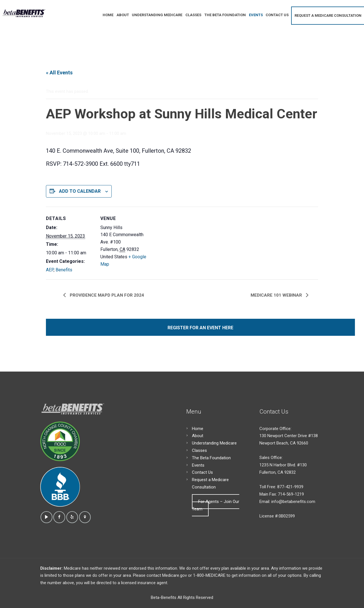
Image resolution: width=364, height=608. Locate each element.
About (198, 436)
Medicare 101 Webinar (277, 295)
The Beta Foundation (211, 458)
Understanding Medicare (214, 443)
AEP (50, 270)
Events (198, 465)
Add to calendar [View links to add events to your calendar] (80, 191)
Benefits (64, 270)
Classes (199, 450)
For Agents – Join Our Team (216, 505)
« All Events (59, 73)
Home (198, 429)
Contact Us (202, 472)
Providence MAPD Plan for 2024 (106, 295)
